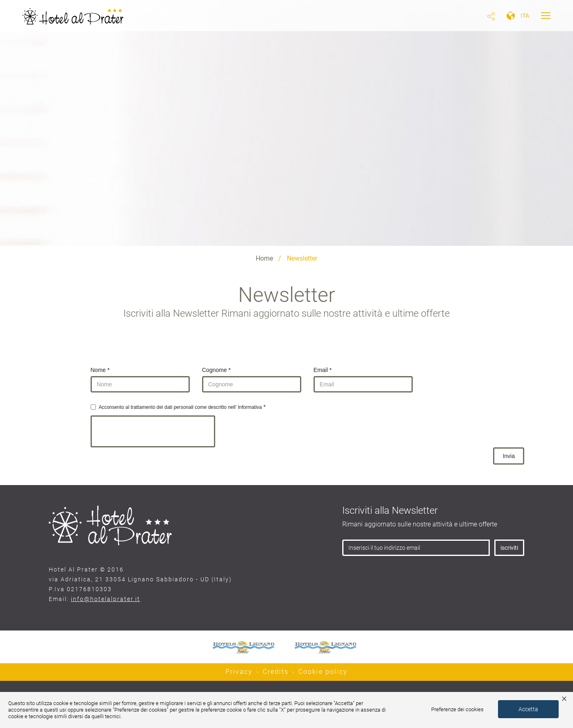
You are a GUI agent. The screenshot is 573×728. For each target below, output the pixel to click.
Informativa (250, 407)
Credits (276, 672)
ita (525, 16)
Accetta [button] (528, 709)
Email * (323, 370)
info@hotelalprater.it (106, 599)
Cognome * (216, 370)
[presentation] (153, 431)
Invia (509, 456)
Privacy (239, 672)
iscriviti (509, 548)
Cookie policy (323, 672)
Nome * (100, 370)
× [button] (564, 698)
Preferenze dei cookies (457, 709)
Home (264, 258)
